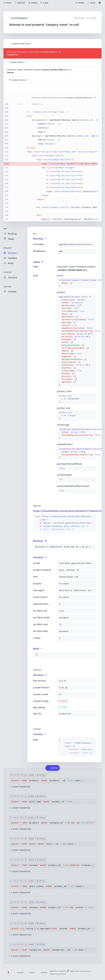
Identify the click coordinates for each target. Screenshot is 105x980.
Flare (71, 971)
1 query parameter (20, 787)
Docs (32, 973)
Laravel (44, 973)
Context (8, 273)
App (5, 229)
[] (69, 399)
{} (76, 283)
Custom (7, 287)
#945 (87, 297)
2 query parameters (20, 829)
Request (8, 248)
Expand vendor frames (21, 44)
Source (20, 973)
